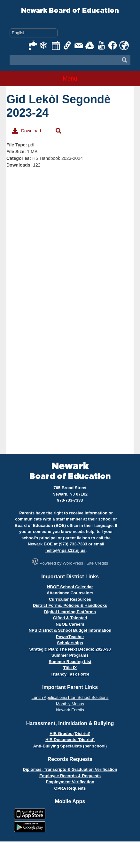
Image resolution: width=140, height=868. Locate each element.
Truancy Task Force (70, 674)
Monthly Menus (70, 704)
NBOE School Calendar (70, 587)
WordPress (73, 563)
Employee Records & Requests (70, 776)
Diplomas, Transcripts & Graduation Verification (70, 769)
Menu (70, 79)
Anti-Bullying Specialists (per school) (70, 746)
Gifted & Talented (70, 618)
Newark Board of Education (70, 11)
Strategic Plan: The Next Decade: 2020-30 (70, 649)
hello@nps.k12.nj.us (65, 550)
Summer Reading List (70, 662)
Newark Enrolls (70, 710)
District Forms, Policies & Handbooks (70, 605)
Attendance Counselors (70, 593)
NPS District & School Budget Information (70, 630)
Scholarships (70, 643)
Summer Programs (70, 655)
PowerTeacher (70, 637)
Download (27, 131)
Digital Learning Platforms (70, 612)
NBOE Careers (70, 624)
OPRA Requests (70, 788)
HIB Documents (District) (70, 740)
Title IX (70, 668)
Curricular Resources (70, 599)
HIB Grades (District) (70, 734)
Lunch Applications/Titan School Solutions (70, 697)
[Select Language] (34, 33)
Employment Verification (70, 782)
